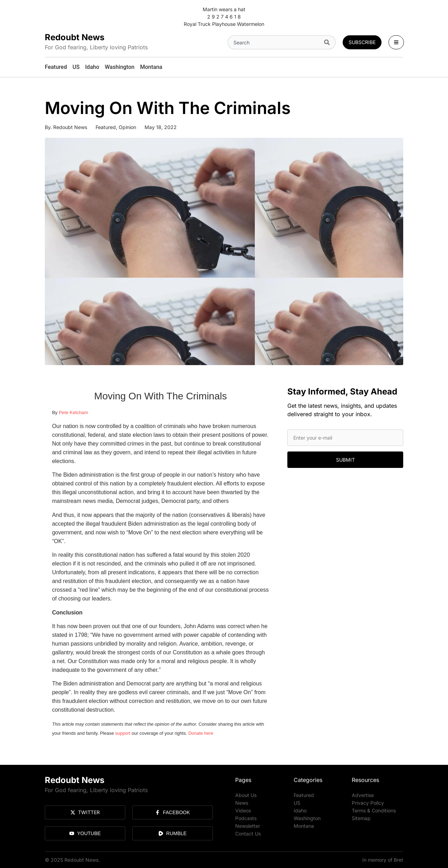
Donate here (201, 733)
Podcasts (246, 818)
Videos (243, 810)
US (297, 803)
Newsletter (248, 826)
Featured (106, 127)
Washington (307, 818)
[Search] (328, 42)
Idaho (300, 810)
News (242, 803)
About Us (246, 795)
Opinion (127, 127)
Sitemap (361, 818)
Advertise (363, 795)
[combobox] (274, 42)
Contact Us (248, 834)
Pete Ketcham (73, 412)
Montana (304, 826)
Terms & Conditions (374, 810)
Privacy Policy (368, 803)
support (123, 733)
